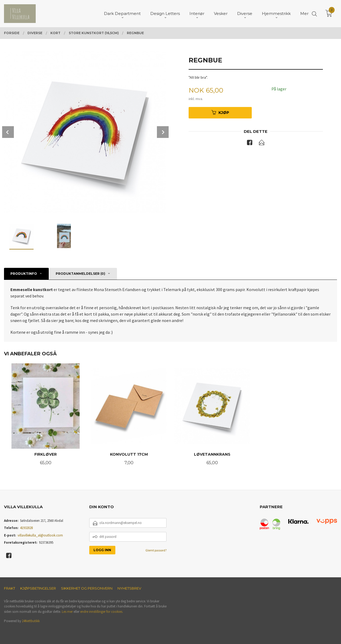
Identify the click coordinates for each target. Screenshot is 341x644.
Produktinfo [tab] (24, 274)
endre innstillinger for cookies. (102, 612)
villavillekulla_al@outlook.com (40, 535)
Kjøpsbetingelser (38, 588)
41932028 (26, 528)
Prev (8, 132)
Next (163, 132)
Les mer (67, 612)
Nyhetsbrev (129, 588)
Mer (304, 13)
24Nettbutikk (31, 621)
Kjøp (220, 113)
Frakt (10, 588)
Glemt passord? (156, 550)
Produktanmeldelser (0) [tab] (80, 274)
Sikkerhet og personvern (87, 588)
